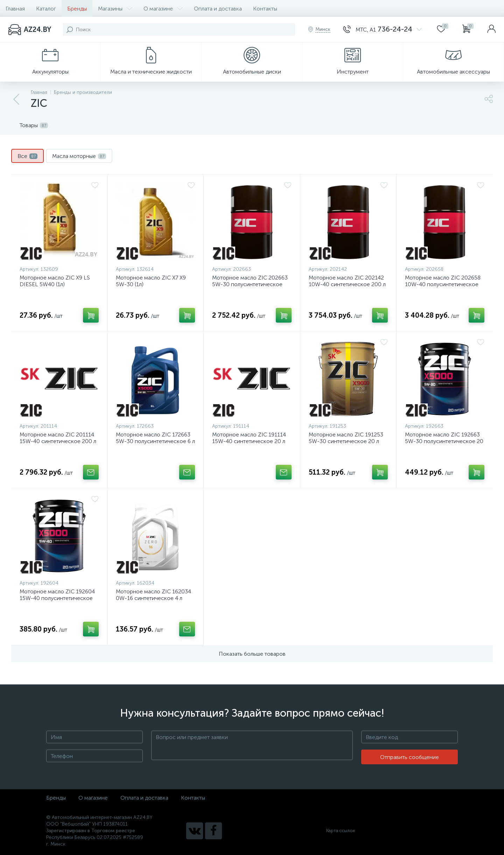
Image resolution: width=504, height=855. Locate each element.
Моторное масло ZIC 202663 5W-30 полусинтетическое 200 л (250, 284)
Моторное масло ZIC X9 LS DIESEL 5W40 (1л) (55, 281)
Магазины (115, 9)
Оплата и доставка (218, 9)
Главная (15, 9)
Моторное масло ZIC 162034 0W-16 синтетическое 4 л (153, 595)
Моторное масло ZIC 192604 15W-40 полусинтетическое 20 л (57, 598)
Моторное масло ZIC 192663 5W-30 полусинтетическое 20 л (444, 441)
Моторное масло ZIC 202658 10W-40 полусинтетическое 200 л (443, 284)
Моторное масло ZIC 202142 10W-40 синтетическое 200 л (347, 281)
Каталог (46, 9)
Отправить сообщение (409, 757)
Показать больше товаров (252, 654)
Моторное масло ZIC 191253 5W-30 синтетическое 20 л (346, 438)
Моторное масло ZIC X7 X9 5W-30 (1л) (151, 281)
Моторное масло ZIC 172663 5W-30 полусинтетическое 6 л (155, 438)
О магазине (163, 9)
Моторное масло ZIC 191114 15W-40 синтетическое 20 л (249, 438)
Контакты (265, 9)
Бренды (77, 9)
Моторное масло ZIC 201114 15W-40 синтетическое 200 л (58, 438)
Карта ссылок (341, 831)
